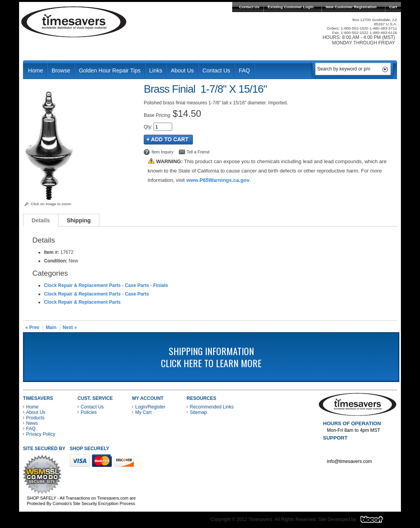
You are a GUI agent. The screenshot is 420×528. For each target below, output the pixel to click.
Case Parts (137, 285)
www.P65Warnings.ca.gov (218, 180)
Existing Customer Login (291, 7)
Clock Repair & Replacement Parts (82, 285)
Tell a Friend (198, 152)
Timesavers (74, 22)
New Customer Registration (351, 7)
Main (51, 327)
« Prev (32, 327)
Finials (161, 285)
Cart (393, 7)
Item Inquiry (162, 152)
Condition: (56, 261)
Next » (70, 327)
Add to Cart (168, 140)
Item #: (52, 252)
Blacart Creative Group (377, 521)
